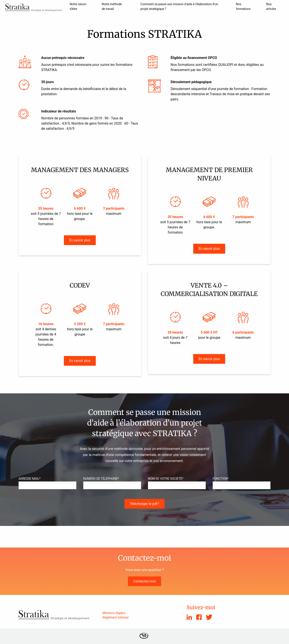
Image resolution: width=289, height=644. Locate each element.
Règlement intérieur (115, 617)
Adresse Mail (30, 479)
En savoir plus (80, 240)
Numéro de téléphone (101, 479)
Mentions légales (114, 613)
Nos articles (271, 6)
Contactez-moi (144, 581)
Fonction (221, 479)
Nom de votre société (166, 479)
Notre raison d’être (78, 6)
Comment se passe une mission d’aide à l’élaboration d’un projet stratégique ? (179, 6)
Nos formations (243, 6)
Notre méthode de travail (112, 6)
